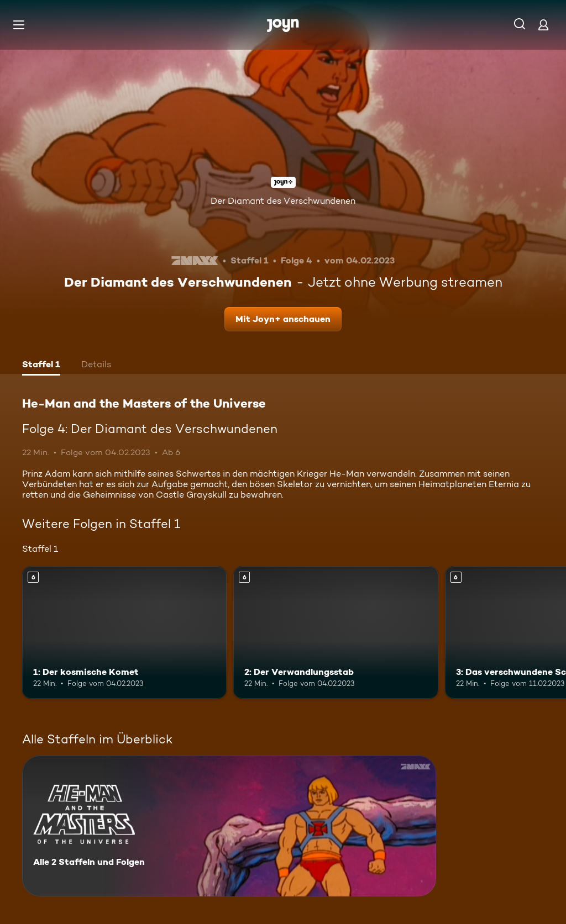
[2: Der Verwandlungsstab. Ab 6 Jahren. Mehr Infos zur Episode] (336, 633)
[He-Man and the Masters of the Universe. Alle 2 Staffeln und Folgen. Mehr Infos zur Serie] (229, 826)
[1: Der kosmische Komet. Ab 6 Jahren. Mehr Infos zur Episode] (124, 633)
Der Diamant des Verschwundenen (283, 201)
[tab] (41, 366)
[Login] (543, 25)
